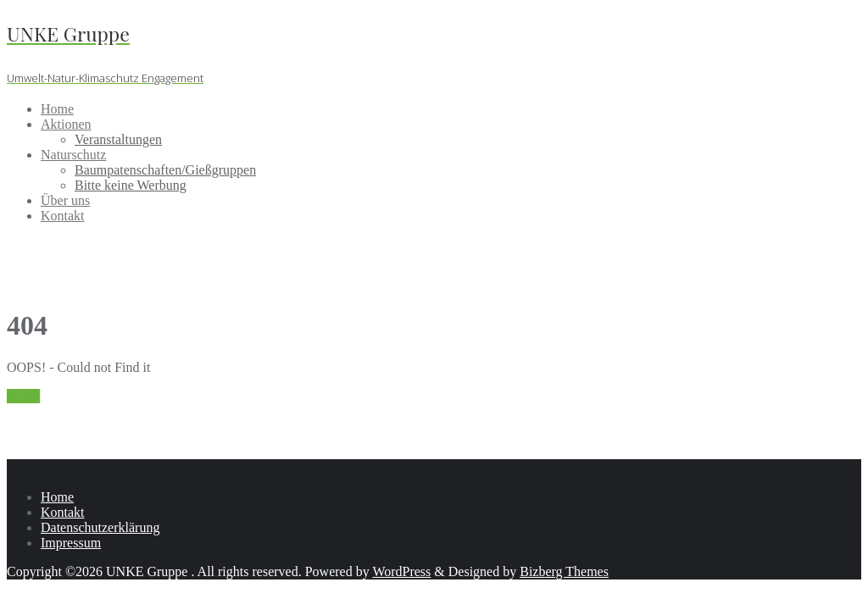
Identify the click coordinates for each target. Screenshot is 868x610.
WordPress (401, 571)
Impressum (71, 543)
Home (23, 396)
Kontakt (63, 512)
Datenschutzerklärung (100, 527)
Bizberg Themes (564, 571)
